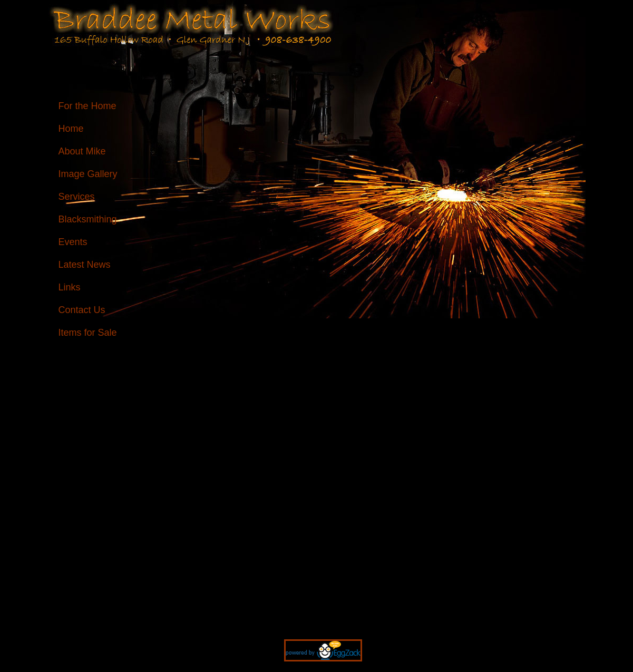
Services (77, 197)
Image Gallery (88, 174)
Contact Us (82, 310)
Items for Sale (88, 333)
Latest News (85, 265)
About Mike (82, 151)
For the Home (87, 106)
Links (70, 287)
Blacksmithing (88, 219)
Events (73, 242)
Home (71, 129)
